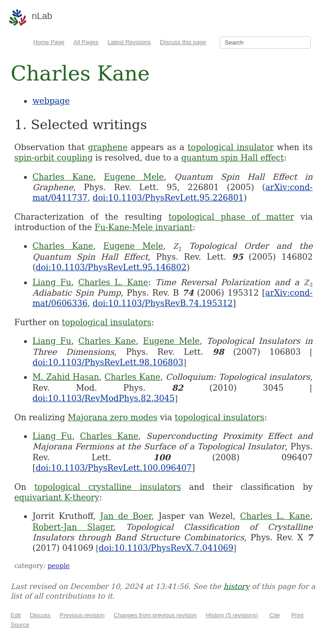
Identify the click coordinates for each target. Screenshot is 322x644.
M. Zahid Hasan (66, 377)
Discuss (40, 615)
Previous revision (82, 615)
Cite (275, 615)
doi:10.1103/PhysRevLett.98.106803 (108, 362)
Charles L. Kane (113, 282)
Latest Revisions (129, 42)
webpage (51, 101)
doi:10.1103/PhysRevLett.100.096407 (114, 468)
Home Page (49, 42)
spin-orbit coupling (53, 158)
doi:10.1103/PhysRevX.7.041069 (166, 548)
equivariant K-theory (57, 497)
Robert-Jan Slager (73, 527)
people (59, 566)
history (236, 586)
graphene (108, 147)
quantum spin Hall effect (233, 158)
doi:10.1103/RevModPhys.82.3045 (103, 398)
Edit (15, 615)
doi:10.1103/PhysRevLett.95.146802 (111, 267)
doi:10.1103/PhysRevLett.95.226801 (168, 198)
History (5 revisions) (232, 615)
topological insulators (107, 322)
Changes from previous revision (155, 615)
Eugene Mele (134, 177)
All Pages (86, 42)
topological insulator (230, 147)
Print (297, 615)
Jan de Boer (126, 516)
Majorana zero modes (113, 417)
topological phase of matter (231, 217)
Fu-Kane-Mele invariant (144, 227)
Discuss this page (183, 42)
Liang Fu (52, 282)
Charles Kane (63, 177)
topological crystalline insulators (108, 487)
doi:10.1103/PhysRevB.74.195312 (163, 303)
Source (20, 625)
